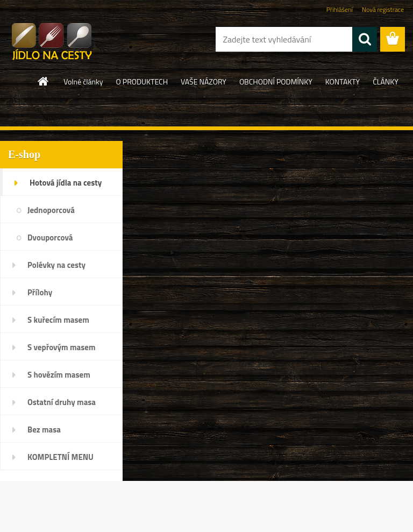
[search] (365, 39)
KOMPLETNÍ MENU (60, 457)
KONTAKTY (343, 81)
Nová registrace (383, 9)
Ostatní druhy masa (62, 402)
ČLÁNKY (386, 81)
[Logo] (74, 40)
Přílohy (40, 292)
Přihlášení (340, 9)
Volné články (83, 81)
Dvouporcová (50, 237)
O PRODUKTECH (142, 81)
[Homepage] (44, 81)
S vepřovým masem (62, 347)
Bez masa (44, 430)
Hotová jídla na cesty (66, 183)
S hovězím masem (59, 375)
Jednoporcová (51, 210)
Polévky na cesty (56, 265)
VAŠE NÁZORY (204, 81)
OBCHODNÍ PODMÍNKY (276, 81)
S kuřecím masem (58, 320)
